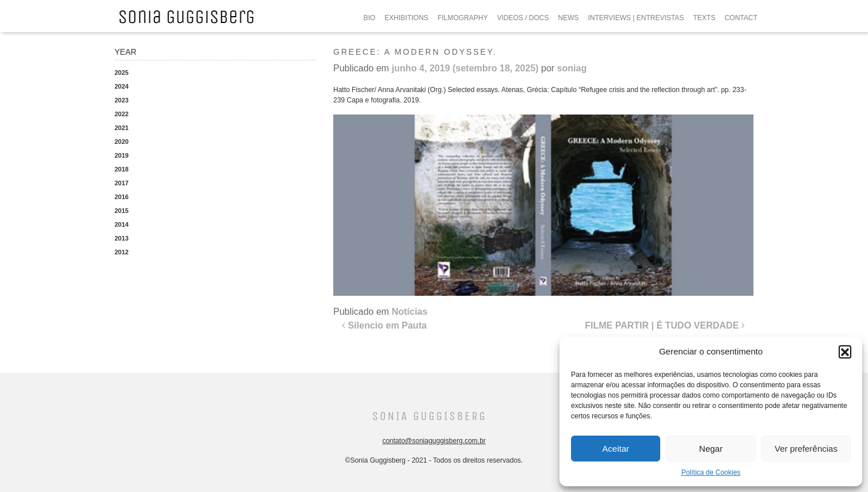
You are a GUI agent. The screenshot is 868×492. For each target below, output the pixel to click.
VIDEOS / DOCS (523, 18)
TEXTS (704, 18)
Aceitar (616, 449)
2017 (121, 183)
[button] (845, 352)
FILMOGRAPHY (462, 18)
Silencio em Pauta (384, 325)
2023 (121, 100)
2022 (121, 114)
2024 (121, 86)
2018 (121, 169)
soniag (572, 68)
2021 (121, 128)
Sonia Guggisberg (429, 416)
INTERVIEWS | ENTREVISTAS (636, 18)
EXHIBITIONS (406, 18)
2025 (121, 73)
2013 (121, 238)
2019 (121, 155)
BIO (369, 18)
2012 (121, 252)
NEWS (569, 18)
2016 (121, 197)
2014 (121, 224)
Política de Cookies (711, 472)
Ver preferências (806, 449)
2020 (121, 142)
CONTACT (741, 18)
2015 (121, 211)
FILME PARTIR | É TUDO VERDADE (665, 325)
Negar (711, 449)
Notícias (409, 312)
